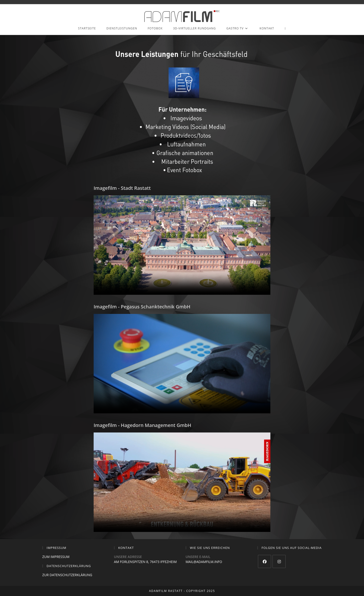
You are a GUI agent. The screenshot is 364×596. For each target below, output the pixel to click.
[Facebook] (265, 561)
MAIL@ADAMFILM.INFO (204, 562)
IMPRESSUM (60, 557)
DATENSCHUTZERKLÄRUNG (71, 575)
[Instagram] (279, 561)
